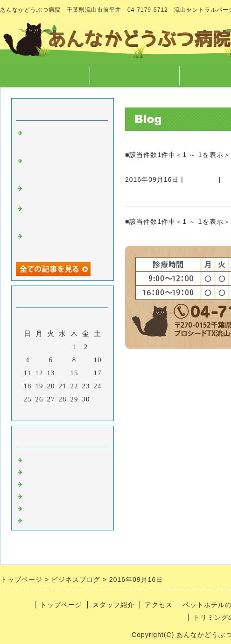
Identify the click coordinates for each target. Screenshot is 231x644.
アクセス (159, 605)
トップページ (45, 75)
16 (86, 373)
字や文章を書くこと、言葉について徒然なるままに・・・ (63, 215)
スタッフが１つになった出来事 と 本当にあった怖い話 (63, 139)
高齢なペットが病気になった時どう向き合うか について (63, 167)
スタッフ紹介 (134, 75)
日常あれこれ (48, 519)
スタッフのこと (51, 470)
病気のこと (44, 482)
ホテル (36, 507)
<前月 (43, 411)
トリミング (44, 494)
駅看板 (138, 195)
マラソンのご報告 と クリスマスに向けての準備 (66, 242)
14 (63, 373)
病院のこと (201, 179)
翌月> (82, 411)
